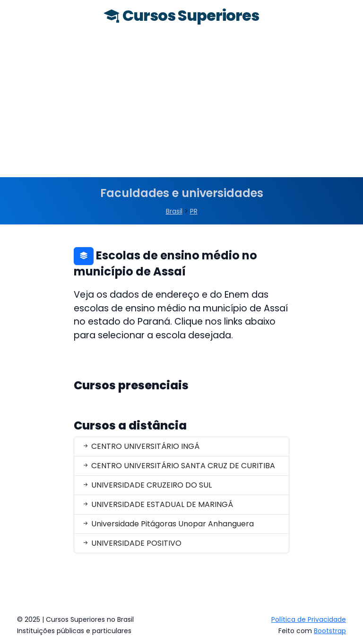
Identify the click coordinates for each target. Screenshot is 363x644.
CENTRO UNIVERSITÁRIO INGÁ (141, 446)
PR (194, 211)
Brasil (174, 211)
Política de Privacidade (309, 619)
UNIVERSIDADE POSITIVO (132, 543)
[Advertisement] (181, 106)
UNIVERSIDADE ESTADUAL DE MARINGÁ (157, 504)
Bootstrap (330, 631)
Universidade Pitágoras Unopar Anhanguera (168, 524)
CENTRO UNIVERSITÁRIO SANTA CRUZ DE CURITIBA (178, 466)
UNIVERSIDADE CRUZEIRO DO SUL (147, 485)
